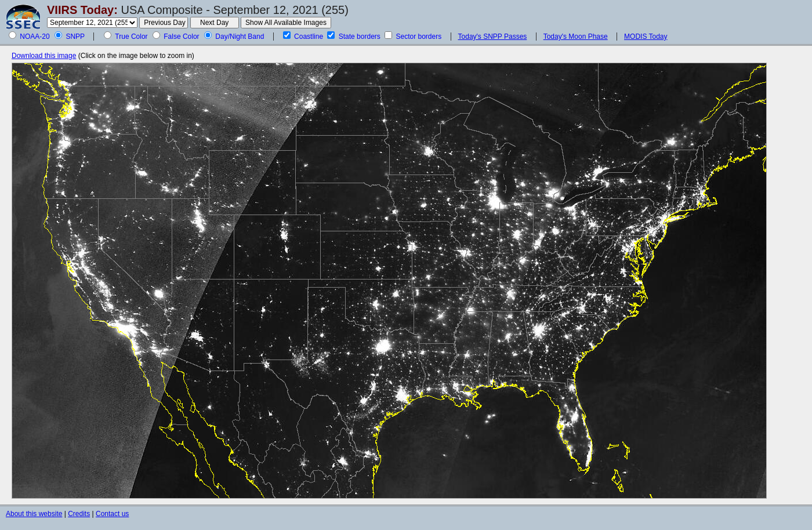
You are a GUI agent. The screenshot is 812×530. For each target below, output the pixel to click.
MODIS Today (646, 37)
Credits (79, 514)
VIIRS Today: (82, 10)
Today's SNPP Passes (493, 37)
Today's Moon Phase (576, 37)
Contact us (112, 514)
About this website (34, 514)
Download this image (44, 56)
